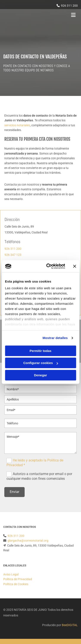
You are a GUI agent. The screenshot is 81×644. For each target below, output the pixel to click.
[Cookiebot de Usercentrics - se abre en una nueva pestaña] (48, 266)
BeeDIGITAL (70, 625)
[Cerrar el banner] (75, 266)
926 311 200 (69, 6)
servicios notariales (17, 125)
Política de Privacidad (18, 579)
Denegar (40, 375)
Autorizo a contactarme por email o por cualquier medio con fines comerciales (39, 476)
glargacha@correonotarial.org (28, 541)
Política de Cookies (16, 584)
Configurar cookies (41, 363)
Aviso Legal (11, 574)
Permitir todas (40, 351)
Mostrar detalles (55, 338)
